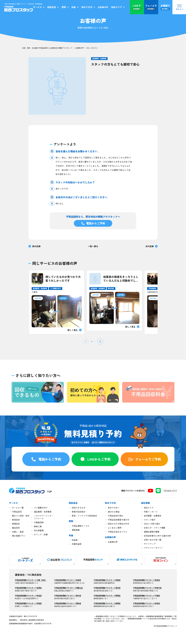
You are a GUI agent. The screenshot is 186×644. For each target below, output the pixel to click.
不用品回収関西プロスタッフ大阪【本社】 (31, 580)
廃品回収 (16, 528)
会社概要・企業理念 (153, 516)
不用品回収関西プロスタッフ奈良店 (146, 580)
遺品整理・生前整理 (99, 58)
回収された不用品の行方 (119, 524)
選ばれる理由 (114, 512)
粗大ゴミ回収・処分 (21, 516)
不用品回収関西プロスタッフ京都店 (107, 580)
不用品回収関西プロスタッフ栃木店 (68, 596)
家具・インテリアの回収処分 (84, 516)
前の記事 (34, 246)
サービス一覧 (18, 508)
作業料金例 (77, 544)
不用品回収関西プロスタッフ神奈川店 (147, 588)
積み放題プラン (19, 536)
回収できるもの (79, 508)
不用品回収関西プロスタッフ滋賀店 (28, 588)
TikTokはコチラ (170, 490)
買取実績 (76, 530)
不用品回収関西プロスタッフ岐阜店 (146, 603)
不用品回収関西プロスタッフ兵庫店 (68, 580)
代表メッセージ (151, 512)
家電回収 (16, 524)
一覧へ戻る (93, 246)
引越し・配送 (18, 532)
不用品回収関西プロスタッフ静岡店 (107, 603)
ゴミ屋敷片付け (41, 508)
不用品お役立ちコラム (118, 532)
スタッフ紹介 (150, 520)
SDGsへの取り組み (152, 524)
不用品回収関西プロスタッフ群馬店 (107, 596)
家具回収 (16, 520)
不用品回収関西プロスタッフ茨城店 (28, 603)
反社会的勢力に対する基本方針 (157, 536)
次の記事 (152, 246)
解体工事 (38, 526)
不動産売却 (39, 522)
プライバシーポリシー (154, 548)
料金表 (75, 540)
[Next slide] (100, 341)
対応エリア (149, 508)
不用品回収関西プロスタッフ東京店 (107, 588)
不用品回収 (17, 512)
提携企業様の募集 (152, 532)
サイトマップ (150, 544)
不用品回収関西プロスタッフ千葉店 (146, 596)
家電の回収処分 (79, 512)
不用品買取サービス (81, 526)
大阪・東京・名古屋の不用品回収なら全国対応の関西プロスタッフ (47, 48)
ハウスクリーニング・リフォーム (44, 517)
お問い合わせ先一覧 (153, 540)
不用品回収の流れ (116, 516)
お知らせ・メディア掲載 (155, 528)
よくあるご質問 (115, 528)
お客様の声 (79, 48)
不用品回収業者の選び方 (119, 520)
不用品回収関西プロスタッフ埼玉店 (28, 596)
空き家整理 (39, 530)
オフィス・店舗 (41, 534)
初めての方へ (114, 508)
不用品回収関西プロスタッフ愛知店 (68, 603)
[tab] (92, 341)
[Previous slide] (86, 341)
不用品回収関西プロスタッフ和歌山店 (69, 588)
